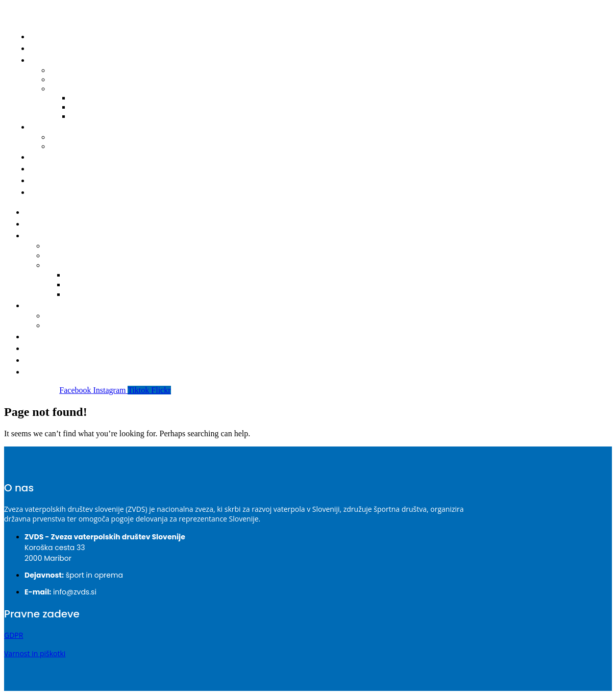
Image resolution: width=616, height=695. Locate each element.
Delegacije (66, 256)
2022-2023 (96, 116)
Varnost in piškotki (35, 653)
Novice (46, 48)
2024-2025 (87, 275)
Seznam (62, 316)
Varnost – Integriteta (72, 180)
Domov (47, 36)
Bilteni (69, 89)
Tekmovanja (53, 235)
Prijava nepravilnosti (72, 192)
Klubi (42, 157)
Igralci (45, 127)
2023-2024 (87, 285)
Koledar (62, 246)
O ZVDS (47, 169)
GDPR (14, 635)
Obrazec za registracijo (95, 146)
